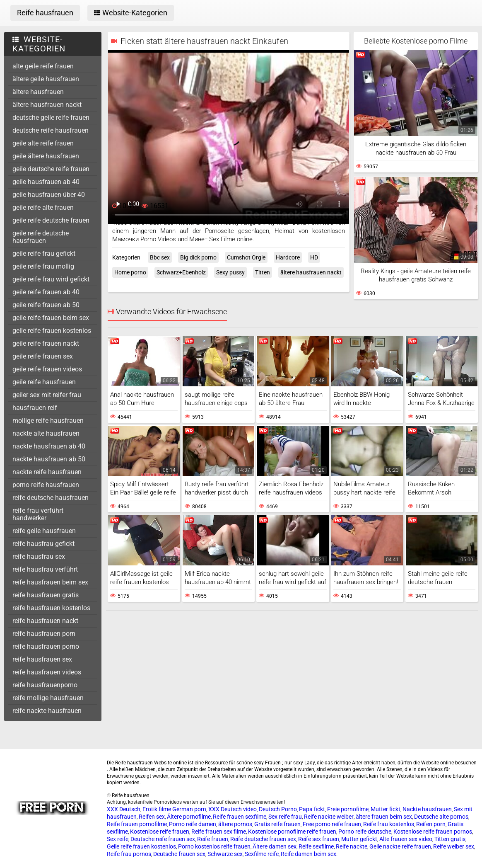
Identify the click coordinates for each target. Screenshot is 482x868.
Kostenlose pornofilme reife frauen (292, 832)
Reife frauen (213, 839)
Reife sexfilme (316, 846)
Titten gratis (450, 839)
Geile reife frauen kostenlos (141, 846)
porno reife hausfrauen (46, 485)
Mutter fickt (386, 809)
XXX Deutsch (124, 809)
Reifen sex (152, 817)
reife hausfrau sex (39, 556)
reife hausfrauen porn (44, 634)
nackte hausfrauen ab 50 (49, 459)
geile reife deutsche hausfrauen (41, 237)
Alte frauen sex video (406, 839)
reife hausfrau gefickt (43, 544)
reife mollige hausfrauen (48, 698)
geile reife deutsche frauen (51, 220)
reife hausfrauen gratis (46, 595)
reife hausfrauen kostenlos (51, 608)
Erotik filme (157, 809)
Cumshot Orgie (246, 257)
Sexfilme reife (262, 854)
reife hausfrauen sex (42, 659)
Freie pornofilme (348, 809)
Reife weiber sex (454, 846)
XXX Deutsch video (233, 809)
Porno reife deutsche (365, 832)
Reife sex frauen (319, 839)
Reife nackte (352, 846)
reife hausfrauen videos (47, 672)
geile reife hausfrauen (44, 382)
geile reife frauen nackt (46, 343)
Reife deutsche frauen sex (263, 839)
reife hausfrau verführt (45, 569)
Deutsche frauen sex (179, 854)
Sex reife (118, 839)
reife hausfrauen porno (46, 646)
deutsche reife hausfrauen (51, 130)
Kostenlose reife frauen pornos (433, 832)
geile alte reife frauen (43, 143)
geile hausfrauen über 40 (49, 195)
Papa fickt (312, 809)
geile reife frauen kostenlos (52, 331)
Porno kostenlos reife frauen (214, 846)
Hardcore (288, 257)
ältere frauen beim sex (384, 817)
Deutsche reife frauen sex (163, 839)
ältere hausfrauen (38, 92)
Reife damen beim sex (308, 854)
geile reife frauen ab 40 (46, 292)
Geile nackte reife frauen (400, 846)
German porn (189, 809)
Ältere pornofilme (189, 817)
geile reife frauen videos (47, 369)
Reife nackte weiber (329, 817)
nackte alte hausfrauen (46, 433)
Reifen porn (431, 824)
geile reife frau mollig (43, 266)
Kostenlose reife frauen (160, 832)
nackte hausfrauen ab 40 (49, 446)
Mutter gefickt (359, 839)
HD (314, 257)
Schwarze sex (225, 854)
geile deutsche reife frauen (51, 169)
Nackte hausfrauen (427, 809)
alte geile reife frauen (43, 66)
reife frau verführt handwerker (38, 514)
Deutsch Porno (278, 809)
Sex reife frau (285, 817)
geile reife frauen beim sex (51, 318)
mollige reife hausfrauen (48, 421)
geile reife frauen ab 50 (46, 305)
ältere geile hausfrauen (46, 79)
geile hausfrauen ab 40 (46, 182)
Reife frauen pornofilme (137, 824)
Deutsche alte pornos (441, 817)
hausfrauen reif (35, 408)
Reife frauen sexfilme (240, 817)
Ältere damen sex (275, 846)
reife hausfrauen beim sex (50, 582)
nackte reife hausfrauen (47, 472)
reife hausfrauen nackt (45, 621)
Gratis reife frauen (277, 824)
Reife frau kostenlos (389, 824)
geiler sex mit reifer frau (47, 395)
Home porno (130, 272)
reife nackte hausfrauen (47, 711)
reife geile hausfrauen (44, 531)
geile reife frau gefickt (44, 253)
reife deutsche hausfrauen (51, 498)
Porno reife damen (193, 824)
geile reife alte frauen (43, 207)
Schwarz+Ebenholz (181, 272)
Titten (263, 272)
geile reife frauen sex (43, 356)
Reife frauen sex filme (219, 832)
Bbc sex (160, 257)
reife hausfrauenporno (45, 685)
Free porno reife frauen (332, 824)
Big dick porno (198, 257)
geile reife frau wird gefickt (51, 279)
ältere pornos (235, 824)
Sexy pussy (230, 272)
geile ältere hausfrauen (46, 156)
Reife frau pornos (129, 854)
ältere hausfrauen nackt (47, 105)
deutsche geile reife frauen (51, 118)
